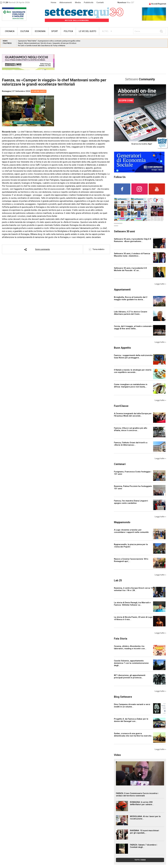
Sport (55, 31)
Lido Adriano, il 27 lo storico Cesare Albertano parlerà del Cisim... (131, 313)
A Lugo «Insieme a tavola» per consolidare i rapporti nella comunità (131, 531)
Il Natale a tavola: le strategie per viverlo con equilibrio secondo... (133, 371)
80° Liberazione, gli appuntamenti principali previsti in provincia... (130, 676)
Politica (68, 31)
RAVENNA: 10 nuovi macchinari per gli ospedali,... (144, 832)
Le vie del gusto (87, 31)
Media (78, 2)
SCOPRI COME (126, 101)
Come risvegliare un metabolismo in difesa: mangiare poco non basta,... (131, 386)
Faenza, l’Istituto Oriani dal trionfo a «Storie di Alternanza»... (131, 444)
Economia (40, 31)
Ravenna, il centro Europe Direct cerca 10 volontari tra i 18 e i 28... (133, 589)
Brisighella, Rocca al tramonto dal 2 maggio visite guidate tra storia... (131, 298)
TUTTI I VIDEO (140, 860)
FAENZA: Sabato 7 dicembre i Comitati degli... (143, 846)
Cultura (25, 31)
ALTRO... (106, 31)
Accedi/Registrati (158, 4)
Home (54, 2)
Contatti (100, 2)
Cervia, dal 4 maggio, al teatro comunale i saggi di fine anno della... (133, 327)
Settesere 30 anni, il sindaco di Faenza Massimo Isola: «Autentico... (132, 255)
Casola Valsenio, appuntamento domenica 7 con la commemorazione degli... (131, 663)
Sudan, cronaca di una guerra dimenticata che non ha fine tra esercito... (133, 735)
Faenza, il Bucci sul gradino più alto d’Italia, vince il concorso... (131, 429)
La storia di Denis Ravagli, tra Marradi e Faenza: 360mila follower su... (132, 604)
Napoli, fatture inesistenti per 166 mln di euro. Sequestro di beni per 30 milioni (47, 43)
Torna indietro (96, 249)
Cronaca (10, 31)
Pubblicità (89, 2)
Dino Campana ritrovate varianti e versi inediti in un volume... (132, 706)
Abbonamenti (66, 2)
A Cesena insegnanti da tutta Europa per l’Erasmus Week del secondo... (133, 415)
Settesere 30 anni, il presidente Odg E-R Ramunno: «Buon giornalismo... (133, 240)
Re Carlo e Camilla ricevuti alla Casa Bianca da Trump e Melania (42, 46)
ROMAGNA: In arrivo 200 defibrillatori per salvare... (142, 803)
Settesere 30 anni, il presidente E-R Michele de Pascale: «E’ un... (130, 269)
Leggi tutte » (160, 284)
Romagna (6, 91)
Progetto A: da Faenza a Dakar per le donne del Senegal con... (131, 720)
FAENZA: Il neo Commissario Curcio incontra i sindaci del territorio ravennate (137, 794)
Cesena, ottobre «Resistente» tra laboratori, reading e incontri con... (130, 647)
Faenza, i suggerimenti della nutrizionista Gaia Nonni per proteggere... (133, 357)
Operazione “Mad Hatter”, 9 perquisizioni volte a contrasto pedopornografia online (49, 41)
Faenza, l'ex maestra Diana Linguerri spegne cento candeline (131, 502)
